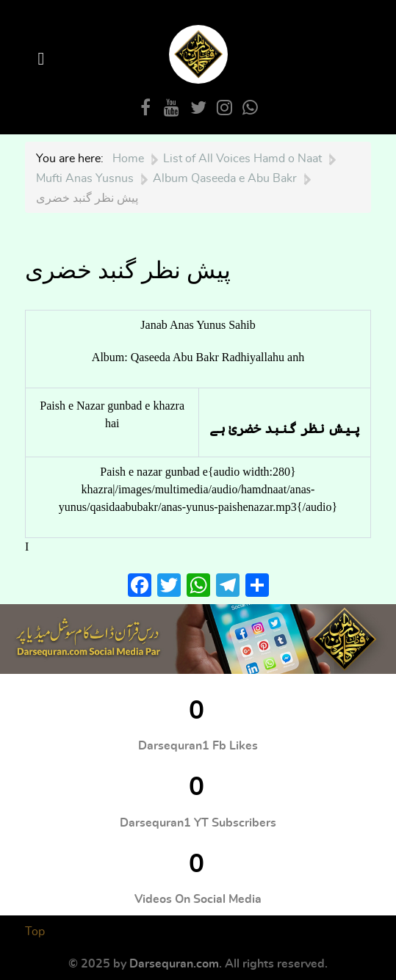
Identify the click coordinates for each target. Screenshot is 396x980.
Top (35, 932)
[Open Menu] (43, 59)
